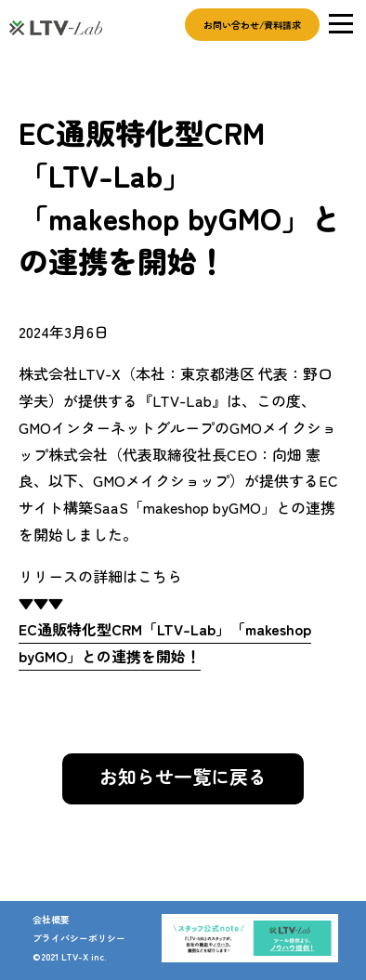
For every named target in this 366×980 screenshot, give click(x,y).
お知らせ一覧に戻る (183, 776)
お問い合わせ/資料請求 (252, 25)
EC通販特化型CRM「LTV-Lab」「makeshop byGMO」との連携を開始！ (165, 642)
